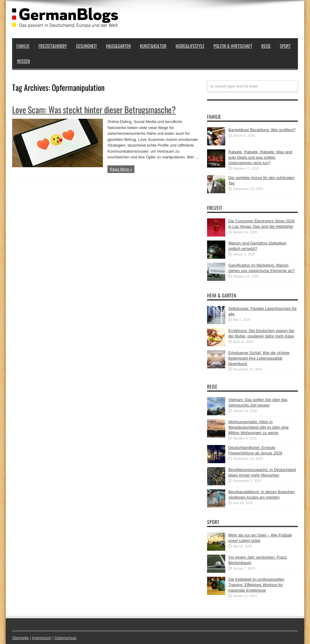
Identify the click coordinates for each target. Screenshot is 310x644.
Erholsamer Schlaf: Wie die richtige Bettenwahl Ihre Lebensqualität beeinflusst (259, 358)
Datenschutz (65, 638)
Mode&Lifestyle (190, 46)
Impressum (42, 638)
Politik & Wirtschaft (233, 46)
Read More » (121, 169)
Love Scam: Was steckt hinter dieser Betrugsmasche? (94, 110)
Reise (266, 46)
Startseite (20, 638)
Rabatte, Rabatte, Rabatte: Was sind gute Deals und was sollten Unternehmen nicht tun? (260, 157)
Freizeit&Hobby (53, 46)
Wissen (23, 61)
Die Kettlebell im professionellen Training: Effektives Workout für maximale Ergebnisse (256, 585)
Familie (23, 46)
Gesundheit (86, 46)
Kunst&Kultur (153, 46)
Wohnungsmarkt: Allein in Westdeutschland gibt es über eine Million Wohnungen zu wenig (258, 427)
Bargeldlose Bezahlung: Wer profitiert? (262, 130)
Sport (285, 46)
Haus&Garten (118, 46)
